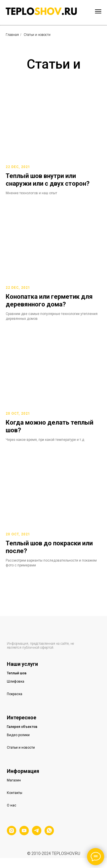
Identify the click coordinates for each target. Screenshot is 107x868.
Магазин (14, 780)
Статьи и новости (21, 748)
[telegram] (37, 834)
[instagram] (12, 834)
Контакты (15, 793)
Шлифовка (16, 681)
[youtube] (24, 834)
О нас (12, 805)
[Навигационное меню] (98, 11)
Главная (12, 35)
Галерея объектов (22, 727)
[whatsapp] (49, 834)
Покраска (15, 694)
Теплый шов (17, 673)
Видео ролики (18, 735)
